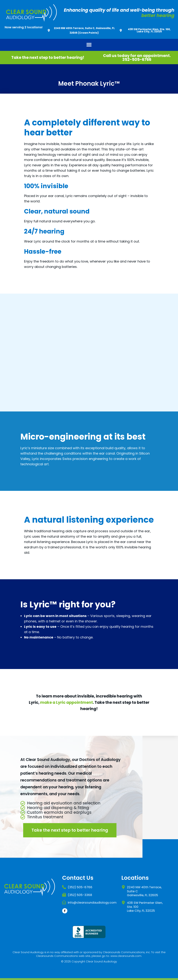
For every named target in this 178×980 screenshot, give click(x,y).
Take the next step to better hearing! (48, 57)
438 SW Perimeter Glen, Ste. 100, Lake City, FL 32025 (149, 30)
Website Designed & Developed (73, 969)
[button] (89, 45)
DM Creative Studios (113, 969)
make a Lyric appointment (67, 702)
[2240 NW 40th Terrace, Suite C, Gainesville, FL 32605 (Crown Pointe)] (49, 30)
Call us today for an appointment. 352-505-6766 (137, 58)
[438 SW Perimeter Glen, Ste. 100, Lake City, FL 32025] (121, 30)
